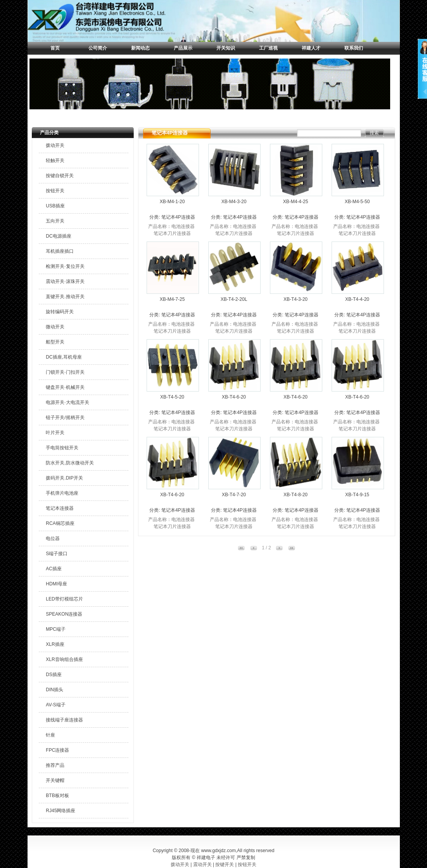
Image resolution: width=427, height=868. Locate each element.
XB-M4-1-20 (172, 202)
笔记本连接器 (60, 508)
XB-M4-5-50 (357, 202)
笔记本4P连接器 (178, 217)
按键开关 (225, 865)
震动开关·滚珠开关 (65, 281)
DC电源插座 (58, 236)
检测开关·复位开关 (65, 266)
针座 (50, 735)
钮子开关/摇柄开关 (65, 418)
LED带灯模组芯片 (64, 599)
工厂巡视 (268, 48)
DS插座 (54, 675)
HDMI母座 (56, 584)
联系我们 (354, 48)
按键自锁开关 (60, 176)
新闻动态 (140, 48)
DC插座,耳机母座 (64, 357)
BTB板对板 (57, 796)
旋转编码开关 (60, 312)
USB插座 (55, 206)
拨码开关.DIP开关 (64, 478)
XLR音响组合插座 (64, 659)
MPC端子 (56, 629)
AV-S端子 (55, 705)
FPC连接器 (57, 750)
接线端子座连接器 (64, 720)
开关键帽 (55, 780)
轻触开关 (55, 160)
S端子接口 (57, 554)
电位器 (53, 538)
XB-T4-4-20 (357, 299)
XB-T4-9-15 (357, 495)
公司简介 (98, 48)
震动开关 (202, 865)
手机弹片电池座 (62, 493)
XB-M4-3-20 (234, 202)
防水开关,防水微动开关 (70, 463)
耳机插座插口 (60, 251)
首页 (55, 48)
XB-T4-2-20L (234, 299)
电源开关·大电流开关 (67, 402)
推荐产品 (55, 765)
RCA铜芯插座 (60, 523)
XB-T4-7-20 (234, 495)
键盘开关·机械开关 (65, 387)
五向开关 (55, 221)
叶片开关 (55, 433)
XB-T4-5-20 (172, 397)
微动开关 (55, 327)
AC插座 (54, 569)
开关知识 (226, 48)
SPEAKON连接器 (64, 614)
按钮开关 (55, 191)
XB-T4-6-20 (234, 397)
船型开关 (55, 342)
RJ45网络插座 (61, 811)
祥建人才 (311, 48)
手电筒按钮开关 (62, 448)
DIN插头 (54, 690)
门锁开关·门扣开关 (65, 372)
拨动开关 (55, 145)
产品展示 (183, 48)
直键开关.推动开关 (65, 297)
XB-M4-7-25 (172, 299)
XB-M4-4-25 (296, 202)
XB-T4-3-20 (296, 299)
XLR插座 (55, 644)
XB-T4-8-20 (296, 495)
